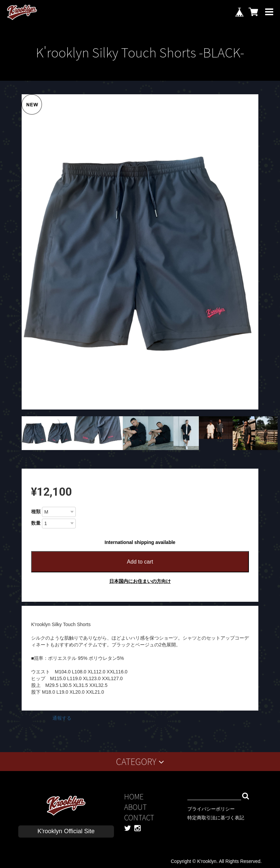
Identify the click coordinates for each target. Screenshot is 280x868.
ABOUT (135, 807)
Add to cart (140, 562)
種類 (36, 512)
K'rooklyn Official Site (66, 831)
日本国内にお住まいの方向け (140, 581)
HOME (134, 797)
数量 (36, 523)
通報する (62, 718)
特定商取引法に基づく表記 (216, 818)
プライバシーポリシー (211, 809)
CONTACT (139, 817)
